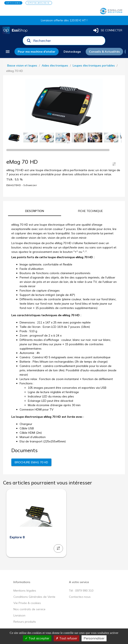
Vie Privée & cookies (27, 603)
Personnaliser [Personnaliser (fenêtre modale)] (94, 638)
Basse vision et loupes (22, 65)
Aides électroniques (55, 65)
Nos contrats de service (29, 609)
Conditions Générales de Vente (34, 597)
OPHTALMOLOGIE (39, 3)
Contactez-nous (80, 597)
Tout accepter (37, 638)
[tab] (35, 211)
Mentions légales (25, 591)
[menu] (8, 52)
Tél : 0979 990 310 (81, 591)
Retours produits (25, 622)
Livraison (19, 615)
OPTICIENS (13, 3)
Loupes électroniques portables (94, 65)
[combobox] (68, 42)
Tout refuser (66, 638)
